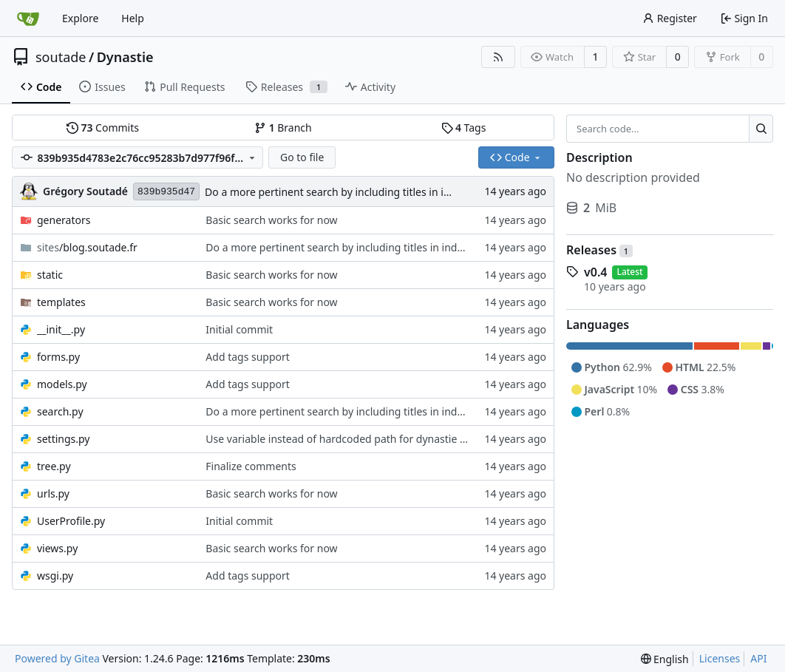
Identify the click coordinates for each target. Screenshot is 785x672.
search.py (60, 411)
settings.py (64, 439)
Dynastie (125, 57)
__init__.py (61, 329)
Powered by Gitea (57, 658)
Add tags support (248, 357)
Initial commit (239, 329)
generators (64, 220)
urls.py (53, 493)
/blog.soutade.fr (87, 247)
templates (61, 302)
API (758, 658)
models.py (62, 384)
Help (133, 18)
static (50, 275)
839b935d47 (166, 192)
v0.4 (595, 272)
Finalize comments (251, 466)
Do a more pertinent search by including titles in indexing (344, 192)
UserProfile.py (71, 521)
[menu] (665, 659)
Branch (283, 128)
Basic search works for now (271, 220)
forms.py (58, 357)
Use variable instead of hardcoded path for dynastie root (343, 439)
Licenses (720, 658)
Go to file (302, 157)
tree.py (54, 466)
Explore (80, 18)
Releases (599, 250)
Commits (103, 128)
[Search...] (761, 129)
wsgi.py (55, 576)
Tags (464, 128)
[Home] (28, 18)
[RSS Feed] (498, 57)
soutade (61, 57)
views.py (57, 548)
